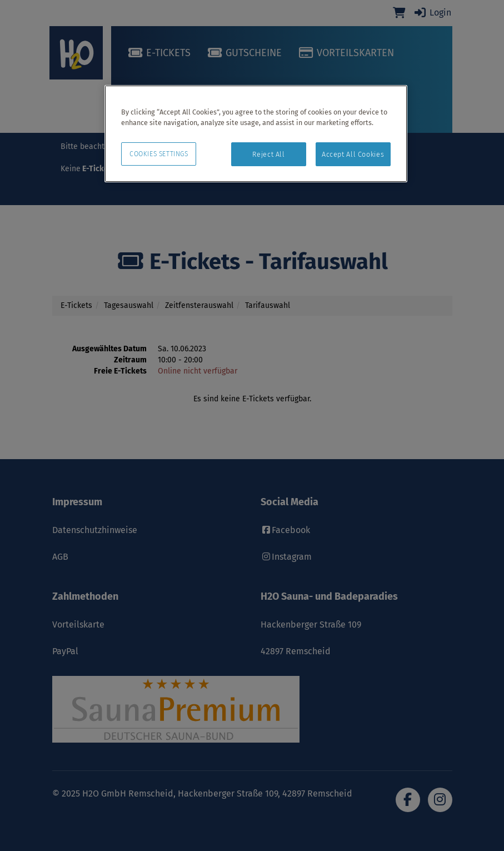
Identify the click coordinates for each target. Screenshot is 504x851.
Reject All (268, 154)
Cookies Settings (159, 154)
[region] (256, 134)
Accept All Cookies (353, 154)
